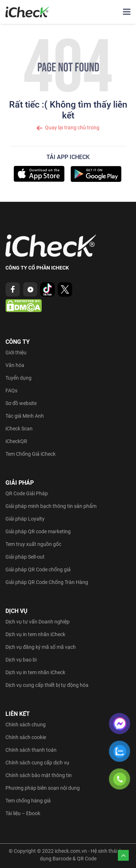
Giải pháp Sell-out (25, 557)
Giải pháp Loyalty (25, 519)
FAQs (11, 391)
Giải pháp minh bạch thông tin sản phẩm (51, 506)
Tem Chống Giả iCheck (30, 454)
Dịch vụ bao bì (21, 660)
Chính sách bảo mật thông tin (39, 775)
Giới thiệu (16, 352)
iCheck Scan (19, 429)
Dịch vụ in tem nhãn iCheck (35, 634)
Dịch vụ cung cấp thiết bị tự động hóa (47, 685)
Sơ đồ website (21, 403)
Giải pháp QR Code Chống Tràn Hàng (47, 582)
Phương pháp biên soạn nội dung (43, 788)
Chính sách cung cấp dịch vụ (37, 763)
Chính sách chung (26, 725)
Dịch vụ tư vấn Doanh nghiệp (38, 622)
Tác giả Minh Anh (25, 416)
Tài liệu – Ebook (23, 813)
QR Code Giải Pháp (27, 493)
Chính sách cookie (26, 737)
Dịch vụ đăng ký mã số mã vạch (41, 647)
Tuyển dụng (18, 378)
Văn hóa (15, 365)
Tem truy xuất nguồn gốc (33, 544)
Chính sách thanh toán (31, 750)
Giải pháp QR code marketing (38, 531)
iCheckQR (16, 441)
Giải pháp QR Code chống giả (38, 569)
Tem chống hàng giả (28, 801)
